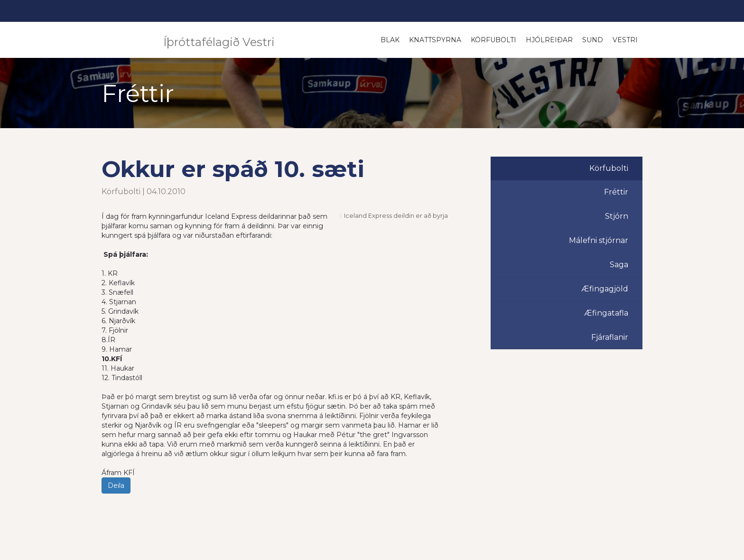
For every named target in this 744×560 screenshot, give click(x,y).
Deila (116, 485)
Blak (390, 40)
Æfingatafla (606, 313)
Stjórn (617, 216)
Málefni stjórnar (599, 240)
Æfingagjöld (605, 289)
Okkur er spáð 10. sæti (233, 169)
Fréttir (616, 192)
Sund (593, 40)
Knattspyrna (435, 40)
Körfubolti (493, 40)
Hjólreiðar (549, 40)
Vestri (625, 40)
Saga (619, 265)
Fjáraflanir (610, 337)
